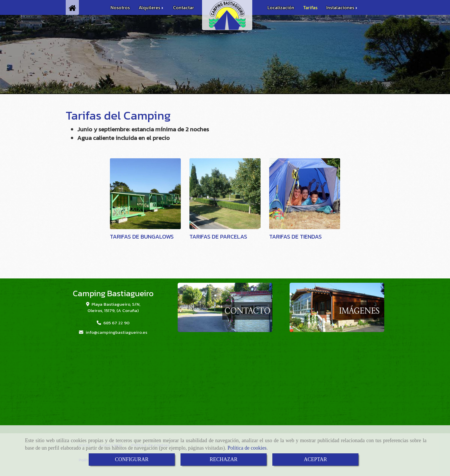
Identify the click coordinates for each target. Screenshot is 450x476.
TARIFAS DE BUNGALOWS (142, 237)
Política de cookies (247, 448)
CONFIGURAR (132, 459)
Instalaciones (342, 7)
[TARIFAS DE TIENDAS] (305, 194)
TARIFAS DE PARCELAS (218, 237)
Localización (281, 7)
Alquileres (151, 7)
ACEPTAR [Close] (316, 459)
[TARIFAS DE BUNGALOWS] (146, 194)
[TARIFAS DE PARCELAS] (225, 194)
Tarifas (310, 7)
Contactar (184, 7)
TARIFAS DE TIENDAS (295, 237)
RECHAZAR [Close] (223, 459)
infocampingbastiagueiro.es (116, 332)
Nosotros (120, 7)
